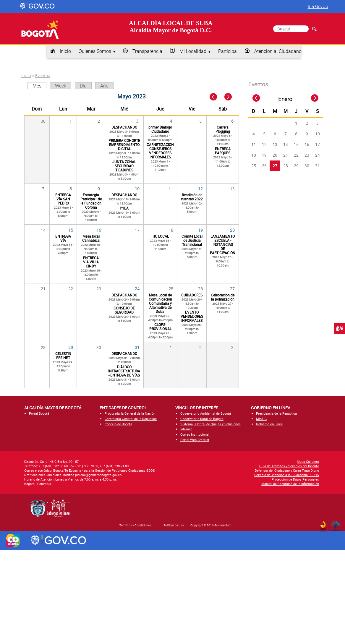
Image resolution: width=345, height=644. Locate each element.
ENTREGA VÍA (63, 238)
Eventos (43, 76)
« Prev (214, 97)
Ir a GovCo (318, 6)
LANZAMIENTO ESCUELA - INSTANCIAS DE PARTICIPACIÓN (223, 244)
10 (137, 189)
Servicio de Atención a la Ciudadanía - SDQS (287, 475)
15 (71, 230)
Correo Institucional (195, 434)
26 (200, 289)
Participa (227, 51)
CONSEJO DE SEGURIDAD (124, 310)
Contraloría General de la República (131, 419)
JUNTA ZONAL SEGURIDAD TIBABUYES (124, 166)
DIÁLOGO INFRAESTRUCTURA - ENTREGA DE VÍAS (124, 371)
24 (137, 289)
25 (171, 289)
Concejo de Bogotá (118, 424)
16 (99, 230)
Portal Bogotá (39, 413)
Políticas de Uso (174, 525)
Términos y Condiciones (135, 525)
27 (232, 289)
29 (71, 347)
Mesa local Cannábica (91, 238)
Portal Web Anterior (195, 440)
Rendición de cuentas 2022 (192, 197)
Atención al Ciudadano (278, 51)
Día (83, 86)
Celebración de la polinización (223, 297)
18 (171, 230)
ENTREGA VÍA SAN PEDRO (63, 199)
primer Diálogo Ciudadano (160, 129)
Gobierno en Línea (269, 424)
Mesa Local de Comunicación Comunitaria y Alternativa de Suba (160, 303)
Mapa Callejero (308, 461)
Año (104, 86)
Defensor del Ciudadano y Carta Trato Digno (287, 470)
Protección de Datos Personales (295, 479)
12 (200, 189)
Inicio (65, 51)
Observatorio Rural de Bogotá (202, 419)
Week (61, 86)
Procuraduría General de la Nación (130, 413)
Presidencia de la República (276, 413)
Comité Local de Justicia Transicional (192, 240)
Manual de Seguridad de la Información (290, 484)
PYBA (124, 208)
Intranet (186, 429)
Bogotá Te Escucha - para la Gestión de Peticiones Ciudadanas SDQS (104, 470)
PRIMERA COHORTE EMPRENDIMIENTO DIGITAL (124, 145)
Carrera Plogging (223, 129)
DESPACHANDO (124, 127)
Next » (231, 97)
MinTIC (261, 419)
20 (232, 230)
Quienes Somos (95, 51)
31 (137, 347)
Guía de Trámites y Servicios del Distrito (289, 466)
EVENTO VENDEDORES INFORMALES (192, 316)
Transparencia (147, 51)
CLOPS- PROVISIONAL (160, 327)
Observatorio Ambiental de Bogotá (206, 413)
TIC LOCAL (160, 236)
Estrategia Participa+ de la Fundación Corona (91, 201)
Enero (285, 99)
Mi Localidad (193, 51)
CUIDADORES (192, 295)
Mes (39, 86)
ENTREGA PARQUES (223, 151)
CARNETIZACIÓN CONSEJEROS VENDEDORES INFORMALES (160, 151)
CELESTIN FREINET (63, 356)
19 (200, 230)
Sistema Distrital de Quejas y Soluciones (210, 424)
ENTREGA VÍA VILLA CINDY (91, 262)
